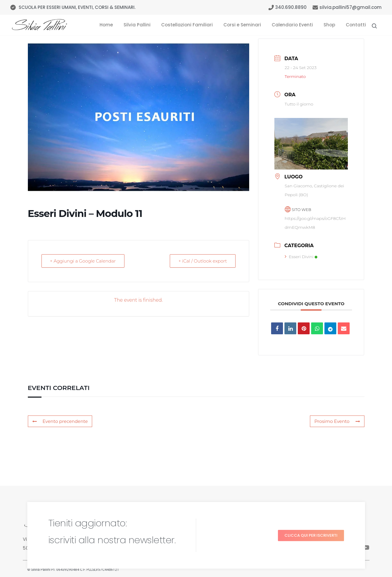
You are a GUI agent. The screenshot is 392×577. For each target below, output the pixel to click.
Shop (329, 25)
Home (106, 25)
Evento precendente (60, 421)
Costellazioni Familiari (187, 25)
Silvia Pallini (137, 25)
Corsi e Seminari (242, 25)
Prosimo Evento (337, 421)
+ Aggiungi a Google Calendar (83, 261)
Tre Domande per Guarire (265, 549)
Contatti (356, 25)
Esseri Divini (301, 257)
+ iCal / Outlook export (203, 261)
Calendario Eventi (292, 25)
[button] (311, 512)
